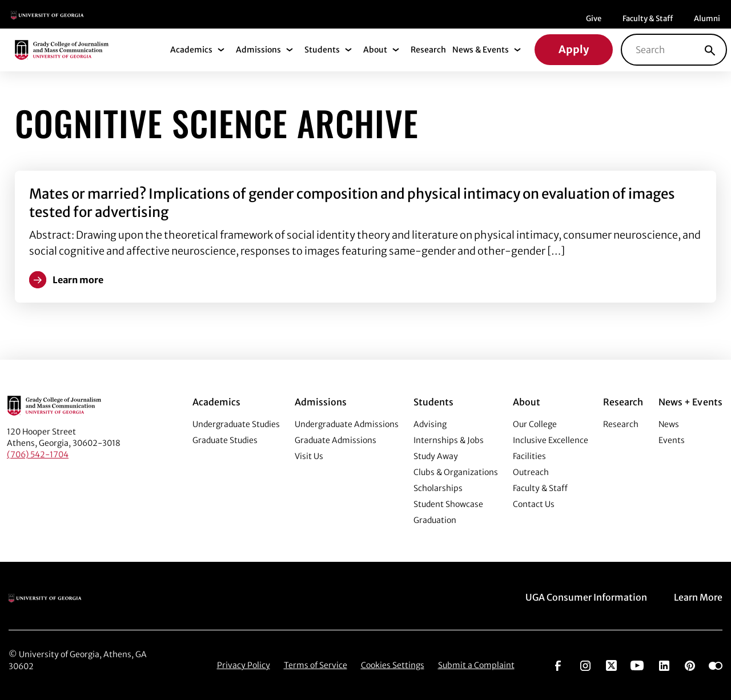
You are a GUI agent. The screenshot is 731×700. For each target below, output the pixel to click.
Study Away (436, 456)
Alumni (707, 19)
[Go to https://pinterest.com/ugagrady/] (690, 665)
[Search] (710, 50)
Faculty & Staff (648, 19)
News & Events (481, 50)
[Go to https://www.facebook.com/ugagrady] (558, 665)
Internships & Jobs (449, 440)
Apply (574, 49)
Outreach (531, 472)
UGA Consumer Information (586, 597)
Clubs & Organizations (456, 472)
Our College (535, 424)
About (375, 50)
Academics (191, 50)
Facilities (529, 456)
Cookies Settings (393, 665)
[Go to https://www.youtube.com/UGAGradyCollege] (637, 665)
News (669, 424)
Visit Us (309, 456)
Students (322, 50)
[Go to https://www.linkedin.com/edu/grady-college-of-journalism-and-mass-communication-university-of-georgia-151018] (664, 665)
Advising (430, 424)
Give (594, 19)
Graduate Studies (225, 440)
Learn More (698, 597)
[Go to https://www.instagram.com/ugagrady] (585, 665)
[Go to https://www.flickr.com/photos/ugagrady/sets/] (716, 665)
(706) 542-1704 (38, 454)
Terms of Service (316, 665)
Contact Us (534, 504)
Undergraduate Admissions (347, 424)
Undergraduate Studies (236, 424)
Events (672, 440)
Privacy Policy (244, 665)
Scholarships (438, 488)
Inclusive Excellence (551, 440)
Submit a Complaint (476, 665)
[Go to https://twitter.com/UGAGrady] (611, 665)
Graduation (435, 520)
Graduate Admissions (336, 440)
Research (428, 50)
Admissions (258, 50)
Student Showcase (448, 504)
